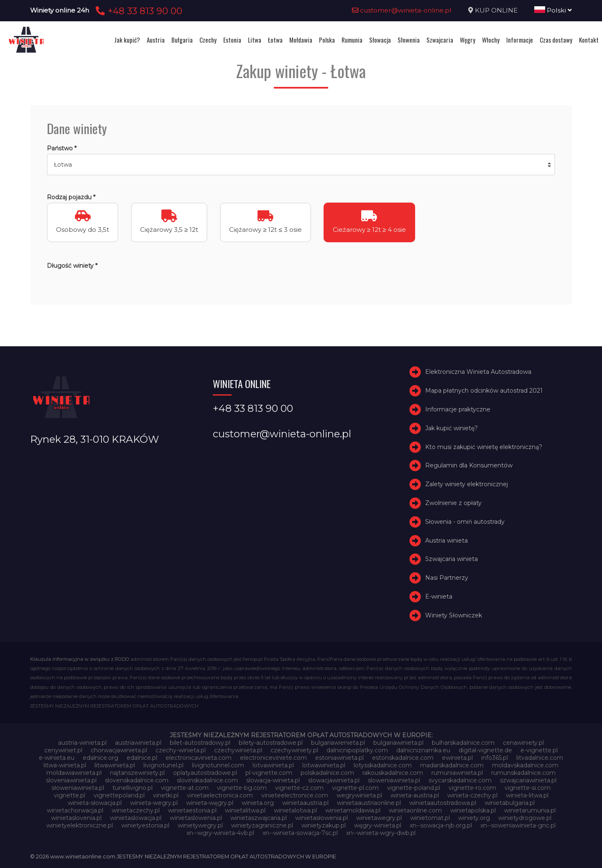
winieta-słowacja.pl (95, 803)
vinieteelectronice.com (295, 795)
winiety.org (474, 818)
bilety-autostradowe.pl (271, 743)
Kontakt (589, 40)
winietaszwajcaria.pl (259, 818)
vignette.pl (70, 795)
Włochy (491, 40)
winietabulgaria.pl (510, 803)
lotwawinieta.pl (324, 765)
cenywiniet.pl (63, 750)
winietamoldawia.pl (353, 810)
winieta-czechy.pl (472, 795)
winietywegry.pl (200, 825)
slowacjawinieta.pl (334, 780)
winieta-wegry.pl (154, 803)
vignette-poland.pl (414, 788)
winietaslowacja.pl (136, 818)
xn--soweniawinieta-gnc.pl (518, 825)
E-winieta (439, 596)
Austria (156, 40)
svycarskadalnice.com (460, 780)
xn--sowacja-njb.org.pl (441, 825)
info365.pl (495, 758)
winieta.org (258, 803)
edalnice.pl (142, 758)
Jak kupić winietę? (451, 428)
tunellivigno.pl (133, 788)
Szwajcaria (440, 40)
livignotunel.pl (163, 765)
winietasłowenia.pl (321, 818)
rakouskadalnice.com (393, 773)
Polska (327, 40)
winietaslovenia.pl (76, 818)
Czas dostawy (556, 40)
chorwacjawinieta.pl (119, 750)
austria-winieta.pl (82, 743)
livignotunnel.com (218, 765)
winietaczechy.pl (136, 810)
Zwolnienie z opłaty (453, 503)
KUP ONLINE (496, 10)
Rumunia (352, 40)
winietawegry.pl (379, 818)
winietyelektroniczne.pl (80, 825)
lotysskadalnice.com (383, 765)
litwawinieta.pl (115, 765)
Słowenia (409, 40)
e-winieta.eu (57, 758)
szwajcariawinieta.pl (528, 780)
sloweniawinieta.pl (394, 780)
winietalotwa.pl (295, 810)
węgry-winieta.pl (378, 825)
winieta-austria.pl (415, 795)
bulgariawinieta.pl (398, 743)
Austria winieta (446, 541)
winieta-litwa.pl (527, 795)
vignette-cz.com (299, 788)
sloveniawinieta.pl (71, 780)
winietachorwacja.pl (75, 810)
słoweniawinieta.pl (78, 788)
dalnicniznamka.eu (423, 750)
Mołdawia (301, 40)
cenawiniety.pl (523, 743)
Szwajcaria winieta (451, 559)
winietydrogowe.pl (525, 818)
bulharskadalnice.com (463, 743)
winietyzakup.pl (324, 825)
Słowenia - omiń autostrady (465, 522)
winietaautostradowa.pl (443, 803)
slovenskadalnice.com (137, 780)
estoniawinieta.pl (339, 758)
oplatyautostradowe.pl (205, 773)
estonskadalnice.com (403, 758)
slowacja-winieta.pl (273, 780)
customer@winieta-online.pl (402, 10)
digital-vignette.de (485, 750)
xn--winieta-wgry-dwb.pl (381, 833)
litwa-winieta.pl (65, 765)
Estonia (232, 40)
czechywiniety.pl (294, 750)
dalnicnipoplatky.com (357, 750)
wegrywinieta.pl (359, 795)
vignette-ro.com (472, 788)
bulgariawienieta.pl (338, 743)
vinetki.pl (166, 795)
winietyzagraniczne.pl (262, 825)
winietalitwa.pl (245, 810)
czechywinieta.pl (238, 750)
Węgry (468, 40)
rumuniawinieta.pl (457, 773)
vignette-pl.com (355, 788)
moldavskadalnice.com (525, 765)
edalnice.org (101, 758)
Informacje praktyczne (458, 409)
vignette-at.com (185, 788)
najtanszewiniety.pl (137, 773)
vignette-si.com (528, 788)
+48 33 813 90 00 (138, 11)
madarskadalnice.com (452, 765)
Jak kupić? (127, 40)
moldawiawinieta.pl (74, 773)
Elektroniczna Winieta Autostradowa (478, 372)
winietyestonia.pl (145, 825)
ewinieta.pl (457, 758)
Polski (553, 10)
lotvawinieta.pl (273, 765)
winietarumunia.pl (530, 810)
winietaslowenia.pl (196, 818)
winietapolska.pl (473, 810)
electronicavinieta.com (199, 758)
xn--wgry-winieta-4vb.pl (220, 833)
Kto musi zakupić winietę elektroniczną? (484, 447)
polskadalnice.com (327, 773)
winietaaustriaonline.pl (369, 803)
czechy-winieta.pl (181, 750)
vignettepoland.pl (119, 795)
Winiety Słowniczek (454, 615)
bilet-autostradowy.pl (200, 743)
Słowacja (380, 40)
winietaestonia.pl (192, 810)
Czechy (208, 40)
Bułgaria (182, 40)
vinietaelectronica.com (220, 795)
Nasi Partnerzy (447, 578)
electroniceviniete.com (273, 758)
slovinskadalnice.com (207, 780)
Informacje (520, 40)
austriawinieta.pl (138, 743)
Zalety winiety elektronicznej (467, 484)
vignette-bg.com (242, 788)
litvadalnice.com (540, 758)
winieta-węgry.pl (210, 803)
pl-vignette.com (269, 773)
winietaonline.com (415, 810)
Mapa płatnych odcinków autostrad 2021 (484, 391)
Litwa (255, 40)
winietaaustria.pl (305, 803)
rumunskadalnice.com (523, 773)
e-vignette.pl (539, 750)
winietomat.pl (430, 818)
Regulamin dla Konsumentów (469, 465)
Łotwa (275, 40)
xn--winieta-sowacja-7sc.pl (300, 833)
